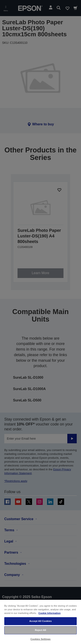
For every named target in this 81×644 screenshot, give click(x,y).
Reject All (40, 630)
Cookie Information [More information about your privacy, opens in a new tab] (50, 613)
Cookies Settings (40, 639)
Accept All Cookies (40, 621)
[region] (40, 622)
